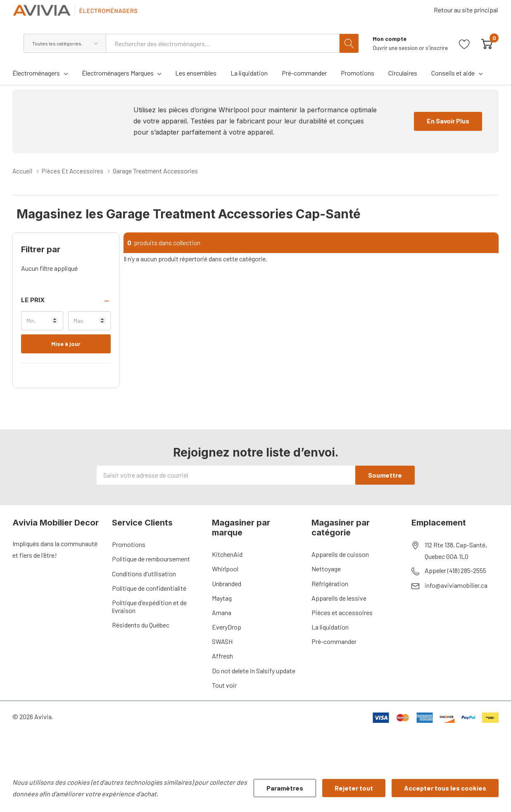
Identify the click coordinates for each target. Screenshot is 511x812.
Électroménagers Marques (118, 73)
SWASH (222, 641)
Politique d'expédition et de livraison (149, 606)
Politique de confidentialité (149, 588)
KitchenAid (227, 554)
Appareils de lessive (339, 598)
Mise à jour (66, 343)
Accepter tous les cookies (445, 788)
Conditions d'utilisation (144, 573)
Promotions (129, 544)
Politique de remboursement (151, 558)
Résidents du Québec (141, 624)
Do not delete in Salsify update (254, 670)
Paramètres (285, 788)
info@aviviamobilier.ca (456, 585)
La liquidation (330, 626)
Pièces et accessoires (342, 612)
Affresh (222, 655)
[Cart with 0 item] (487, 43)
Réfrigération (330, 583)
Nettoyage (326, 568)
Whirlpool (225, 568)
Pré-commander (334, 641)
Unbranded (227, 583)
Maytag (222, 598)
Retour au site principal (467, 13)
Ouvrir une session (396, 48)
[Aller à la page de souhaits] (465, 43)
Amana (222, 612)
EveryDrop (227, 626)
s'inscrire (437, 48)
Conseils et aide (453, 73)
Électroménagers (36, 73)
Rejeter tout (354, 788)
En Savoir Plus (448, 121)
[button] (66, 299)
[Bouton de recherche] (349, 43)
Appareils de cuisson (340, 554)
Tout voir (224, 685)
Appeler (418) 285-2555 (455, 570)
